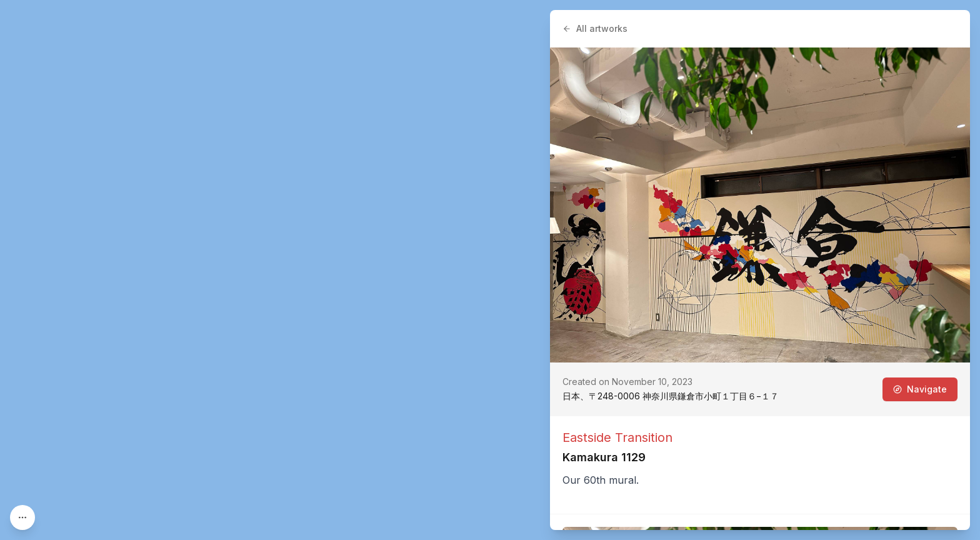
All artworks (595, 28)
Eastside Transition (617, 437)
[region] (490, 270)
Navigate (920, 389)
